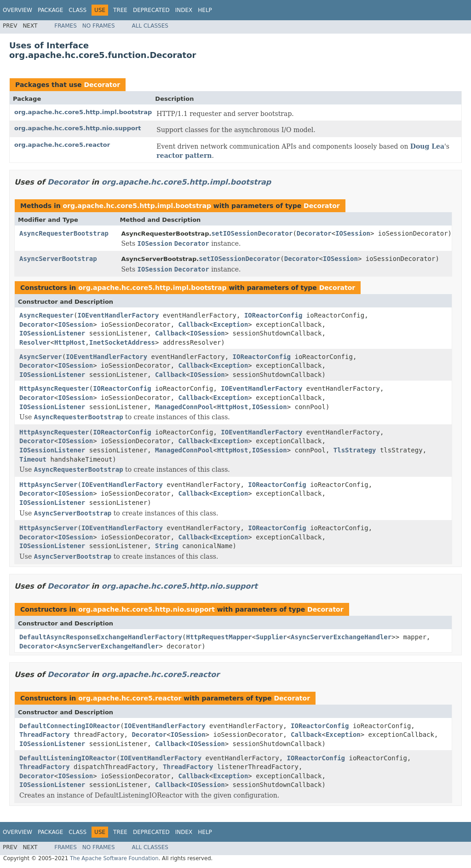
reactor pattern (184, 156)
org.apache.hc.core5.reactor (62, 145)
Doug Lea (427, 146)
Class (78, 10)
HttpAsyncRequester (54, 388)
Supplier (271, 637)
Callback (194, 324)
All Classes (150, 26)
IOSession (353, 233)
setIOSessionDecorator (252, 233)
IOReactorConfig (273, 315)
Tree (120, 10)
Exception (230, 324)
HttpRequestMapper (219, 637)
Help (205, 10)
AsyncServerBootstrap (58, 259)
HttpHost (70, 342)
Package (50, 10)
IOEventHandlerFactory (118, 315)
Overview (17, 10)
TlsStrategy (355, 450)
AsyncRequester (46, 315)
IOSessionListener (52, 333)
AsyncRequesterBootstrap (64, 233)
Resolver (35, 342)
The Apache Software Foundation (114, 858)
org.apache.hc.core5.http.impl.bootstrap (83, 112)
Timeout (33, 459)
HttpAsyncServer (48, 485)
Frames (66, 26)
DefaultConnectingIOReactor (70, 726)
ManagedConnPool (184, 407)
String (167, 546)
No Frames (99, 26)
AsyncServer (41, 357)
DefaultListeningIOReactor (68, 758)
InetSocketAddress (122, 342)
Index (184, 10)
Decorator (102, 85)
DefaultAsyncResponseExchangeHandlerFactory (101, 637)
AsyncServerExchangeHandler (341, 637)
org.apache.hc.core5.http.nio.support (78, 128)
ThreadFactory (45, 735)
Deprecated (151, 10)
